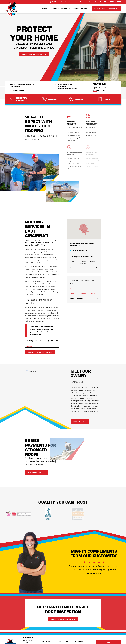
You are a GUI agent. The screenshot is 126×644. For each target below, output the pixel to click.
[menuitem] (46, 9)
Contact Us (63, 642)
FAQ (91, 2)
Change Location (70, 2)
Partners (83, 2)
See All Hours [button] (99, 90)
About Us (55, 9)
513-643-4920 (116, 2)
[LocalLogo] (12, 9)
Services (46, 9)
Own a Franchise (101, 2)
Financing (46, 642)
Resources (66, 9)
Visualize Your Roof (81, 9)
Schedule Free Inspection (106, 9)
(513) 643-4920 (19, 90)
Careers (79, 642)
